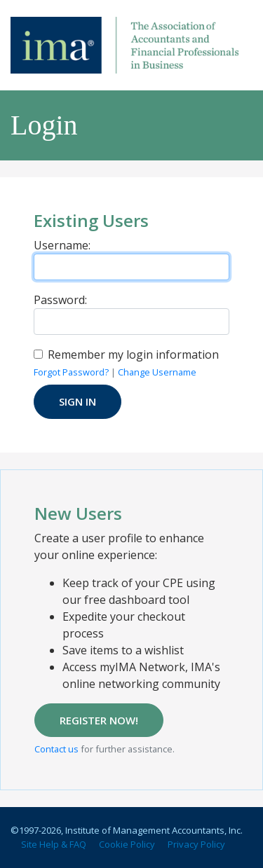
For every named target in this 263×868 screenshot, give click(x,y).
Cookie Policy (127, 844)
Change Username (157, 372)
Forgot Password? (71, 372)
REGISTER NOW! (99, 720)
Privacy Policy (196, 844)
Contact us (56, 749)
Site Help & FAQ (54, 844)
